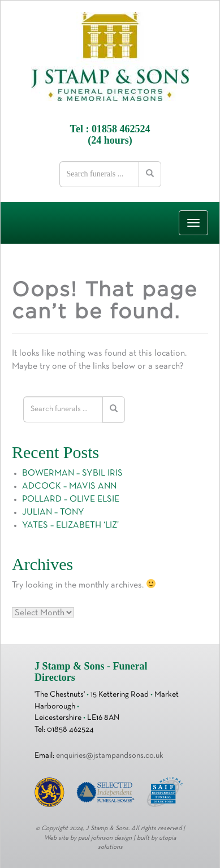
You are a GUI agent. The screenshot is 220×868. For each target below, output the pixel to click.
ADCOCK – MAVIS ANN (69, 486)
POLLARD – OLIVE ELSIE (71, 499)
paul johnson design (105, 838)
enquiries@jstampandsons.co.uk (110, 756)
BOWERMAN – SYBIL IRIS (72, 473)
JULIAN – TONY (53, 512)
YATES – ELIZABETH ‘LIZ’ (70, 525)
